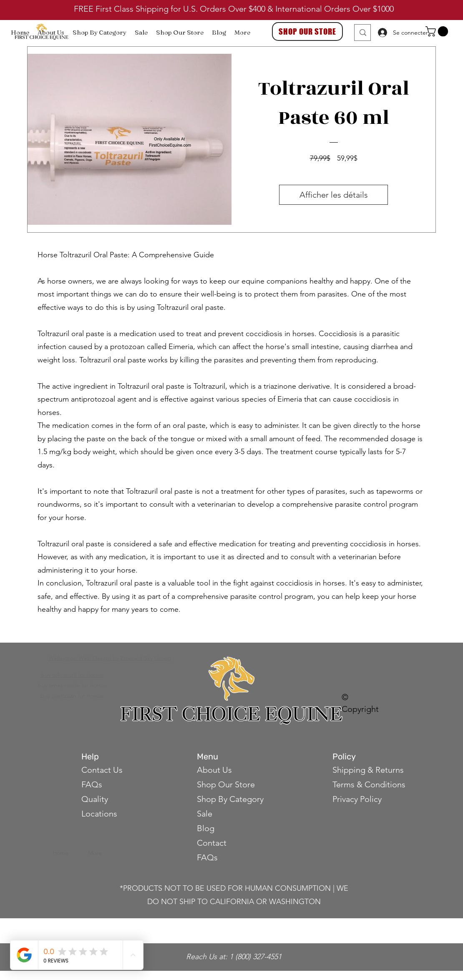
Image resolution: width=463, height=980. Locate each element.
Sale (205, 814)
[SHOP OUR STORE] (307, 31)
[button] (438, 31)
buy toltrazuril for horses (72, 675)
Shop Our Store (226, 784)
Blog (206, 828)
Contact (213, 843)
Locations (99, 814)
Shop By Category (230, 799)
